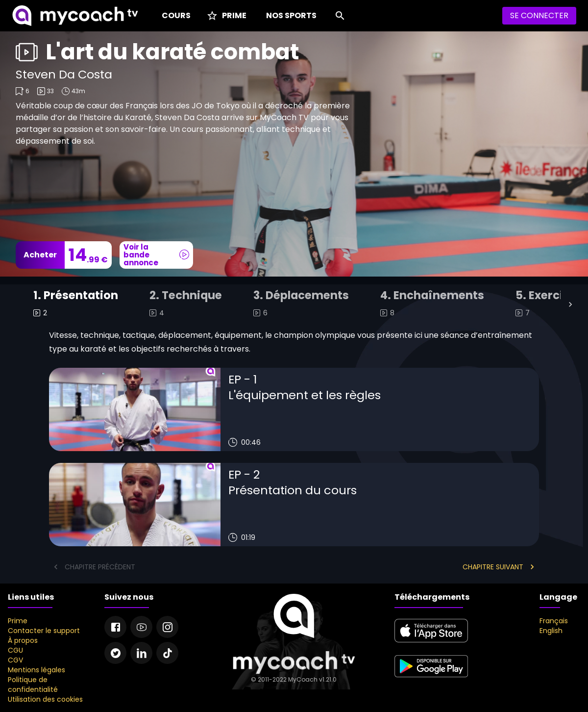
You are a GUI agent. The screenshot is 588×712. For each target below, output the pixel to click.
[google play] (431, 679)
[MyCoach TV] (75, 16)
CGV (15, 660)
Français (554, 621)
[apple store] (431, 643)
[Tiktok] (167, 653)
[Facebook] (115, 627)
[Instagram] (167, 627)
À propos (23, 640)
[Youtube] (141, 627)
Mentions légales (37, 670)
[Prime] (226, 16)
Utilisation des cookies (45, 699)
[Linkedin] (141, 653)
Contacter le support (44, 631)
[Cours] (174, 16)
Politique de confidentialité (33, 685)
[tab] (76, 305)
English (551, 631)
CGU (15, 650)
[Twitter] (115, 653)
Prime (18, 621)
